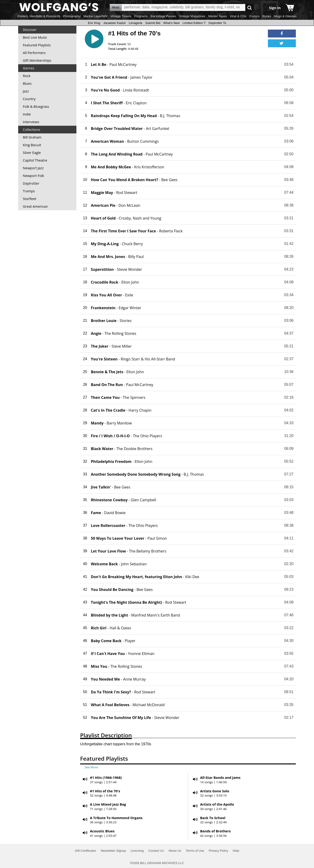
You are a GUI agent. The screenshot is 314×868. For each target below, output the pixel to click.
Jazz (26, 91)
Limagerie (136, 23)
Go (250, 8)
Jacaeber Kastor (114, 23)
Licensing (137, 851)
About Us (175, 851)
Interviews (31, 122)
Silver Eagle (32, 153)
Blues (27, 83)
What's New (172, 23)
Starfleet (30, 199)
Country (29, 99)
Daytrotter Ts (217, 23)
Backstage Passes (164, 16)
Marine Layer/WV (95, 16)
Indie (27, 114)
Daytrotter (31, 183)
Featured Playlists (37, 45)
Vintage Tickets (121, 16)
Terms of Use (195, 851)
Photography (72, 16)
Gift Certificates (85, 851)
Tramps (29, 191)
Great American (35, 206)
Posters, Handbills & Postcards (39, 16)
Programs (141, 16)
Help (236, 851)
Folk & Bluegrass (36, 106)
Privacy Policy (218, 851)
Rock (27, 76)
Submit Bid (153, 23)
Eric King (94, 23)
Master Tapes (218, 16)
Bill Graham (32, 137)
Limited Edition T (194, 23)
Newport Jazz (33, 168)
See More (91, 767)
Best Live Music (35, 37)
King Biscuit (32, 145)
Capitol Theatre (35, 160)
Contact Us (156, 851)
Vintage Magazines (192, 16)
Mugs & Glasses (285, 16)
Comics (254, 16)
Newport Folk (33, 176)
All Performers (34, 53)
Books (267, 16)
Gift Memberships (37, 60)
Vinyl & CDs (238, 16)
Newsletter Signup (113, 851)
